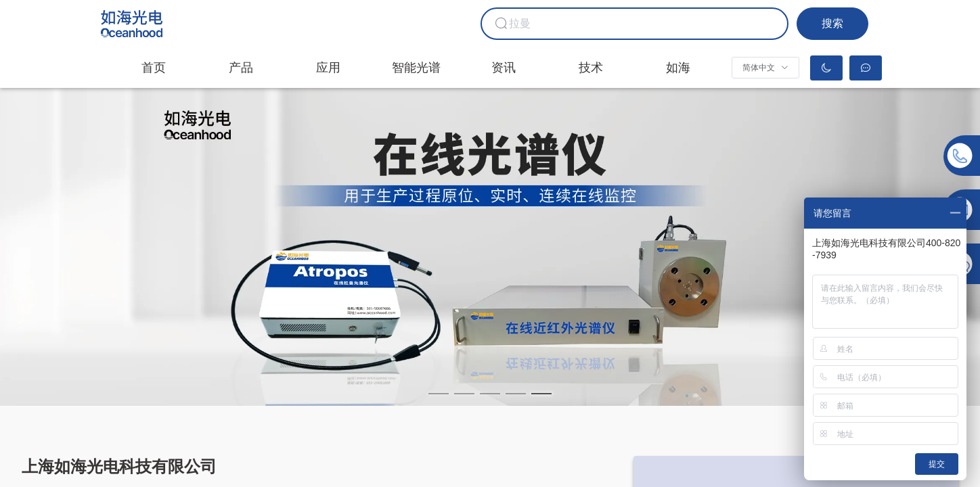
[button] (765, 68)
